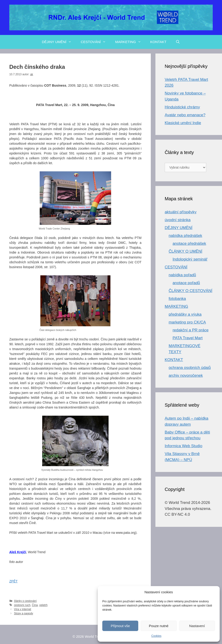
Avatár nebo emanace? (185, 115)
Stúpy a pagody (24, 613)
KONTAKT (158, 42)
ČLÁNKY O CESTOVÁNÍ (190, 291)
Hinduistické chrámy (182, 107)
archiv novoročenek (186, 375)
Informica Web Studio (183, 446)
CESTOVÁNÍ (96, 42)
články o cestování (25, 601)
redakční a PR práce (191, 330)
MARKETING (130, 42)
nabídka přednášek (185, 236)
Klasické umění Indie (183, 123)
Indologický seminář (190, 259)
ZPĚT (13, 581)
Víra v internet (23, 609)
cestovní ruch (22, 605)
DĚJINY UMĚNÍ (59, 42)
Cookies (156, 636)
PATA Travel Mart (188, 338)
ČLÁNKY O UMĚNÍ (185, 251)
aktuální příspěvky (181, 212)
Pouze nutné (159, 626)
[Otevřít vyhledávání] (178, 42)
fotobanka (177, 299)
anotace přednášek (189, 243)
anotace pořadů (186, 283)
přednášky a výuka (185, 314)
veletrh (43, 605)
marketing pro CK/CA (187, 322)
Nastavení (197, 626)
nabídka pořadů (182, 275)
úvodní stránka (178, 220)
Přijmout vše (120, 626)
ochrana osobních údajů (190, 368)
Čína (35, 605)
